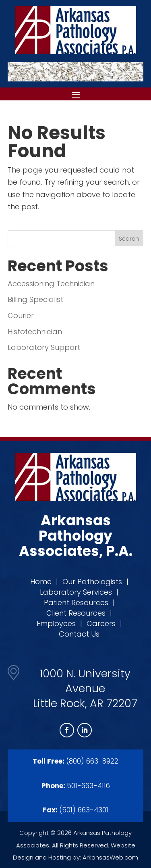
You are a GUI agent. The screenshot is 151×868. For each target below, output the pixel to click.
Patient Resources (76, 603)
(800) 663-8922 (92, 761)
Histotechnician (35, 332)
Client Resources (76, 613)
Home (41, 582)
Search (129, 239)
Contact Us (79, 634)
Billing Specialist (35, 299)
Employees (56, 623)
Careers (101, 623)
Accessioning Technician (51, 284)
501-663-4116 (88, 786)
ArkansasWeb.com (110, 857)
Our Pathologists (92, 582)
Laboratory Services (76, 592)
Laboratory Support (44, 347)
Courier (21, 315)
